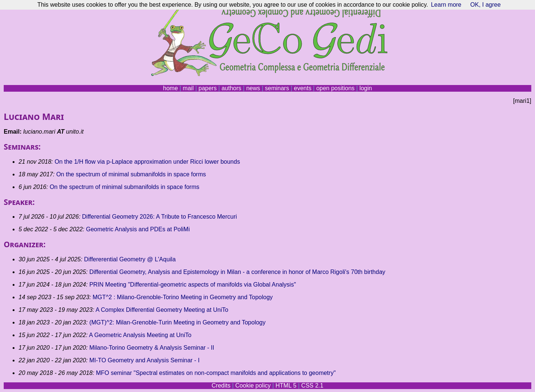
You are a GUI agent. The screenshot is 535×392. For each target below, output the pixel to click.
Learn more (446, 5)
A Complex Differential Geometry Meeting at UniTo (162, 310)
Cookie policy (253, 386)
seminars (277, 88)
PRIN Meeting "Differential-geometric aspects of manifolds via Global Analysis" (192, 285)
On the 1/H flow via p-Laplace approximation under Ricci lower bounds (147, 162)
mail (188, 88)
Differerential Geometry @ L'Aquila (130, 259)
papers (207, 88)
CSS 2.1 (312, 386)
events (303, 88)
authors (231, 88)
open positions (335, 88)
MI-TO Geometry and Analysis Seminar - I (144, 360)
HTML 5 (286, 386)
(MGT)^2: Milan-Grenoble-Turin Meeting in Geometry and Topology (177, 322)
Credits (221, 386)
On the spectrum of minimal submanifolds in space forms (131, 174)
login (366, 88)
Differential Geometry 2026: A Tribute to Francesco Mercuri (160, 217)
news (253, 88)
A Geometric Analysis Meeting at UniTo (140, 335)
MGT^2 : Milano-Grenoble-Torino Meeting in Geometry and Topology (183, 297)
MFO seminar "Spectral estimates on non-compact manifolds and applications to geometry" (216, 373)
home (171, 88)
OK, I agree (486, 5)
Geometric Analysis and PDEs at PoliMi (138, 229)
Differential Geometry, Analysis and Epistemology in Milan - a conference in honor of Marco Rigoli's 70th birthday (237, 272)
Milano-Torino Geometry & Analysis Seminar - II (152, 348)
